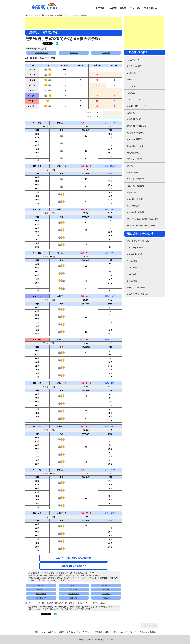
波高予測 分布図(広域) (137, 126)
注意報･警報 (132, 172)
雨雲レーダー (41, 594)
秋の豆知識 (132, 274)
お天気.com (44, 8)
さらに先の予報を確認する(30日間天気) (74, 558)
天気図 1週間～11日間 (137, 106)
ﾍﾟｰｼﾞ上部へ (151, 626)
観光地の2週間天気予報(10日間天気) (64, 15)
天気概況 (131, 93)
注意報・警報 (74, 594)
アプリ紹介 (135, 8)
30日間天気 (106, 585)
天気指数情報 (133, 153)
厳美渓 (84, 15)
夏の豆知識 (132, 267)
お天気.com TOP (39, 632)
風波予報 (106, 590)
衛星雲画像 (132, 192)
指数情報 (74, 598)
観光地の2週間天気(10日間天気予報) (61, 603)
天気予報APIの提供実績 (137, 294)
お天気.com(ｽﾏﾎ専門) (56, 632)
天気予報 (100, 8)
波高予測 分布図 (134, 119)
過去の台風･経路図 (135, 212)
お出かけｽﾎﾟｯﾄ (84, 603)
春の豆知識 (132, 261)
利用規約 (108, 632)
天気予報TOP (42, 15)
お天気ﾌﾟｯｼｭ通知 (134, 66)
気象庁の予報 (41, 598)
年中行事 (112, 8)
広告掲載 (98, 632)
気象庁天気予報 (134, 99)
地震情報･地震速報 (135, 186)
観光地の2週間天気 (135, 139)
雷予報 (130, 166)
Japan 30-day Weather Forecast (141, 226)
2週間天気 (74, 53)
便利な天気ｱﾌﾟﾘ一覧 (136, 287)
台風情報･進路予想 (135, 179)
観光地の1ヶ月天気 (135, 146)
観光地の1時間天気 (135, 133)
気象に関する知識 (135, 247)
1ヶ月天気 (106, 53)
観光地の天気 (41, 590)
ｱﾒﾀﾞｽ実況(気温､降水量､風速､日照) (143, 219)
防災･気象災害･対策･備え (138, 241)
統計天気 (106, 598)
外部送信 (144, 632)
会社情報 (153, 632)
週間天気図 (74, 590)
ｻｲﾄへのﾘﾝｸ (118, 632)
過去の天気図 (133, 206)
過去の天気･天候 (134, 254)
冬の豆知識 (132, 281)
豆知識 (123, 8)
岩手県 (95, 603)
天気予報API (150, 8)
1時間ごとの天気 (41, 53)
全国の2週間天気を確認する (74, 566)
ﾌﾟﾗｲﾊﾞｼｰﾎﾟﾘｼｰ (131, 632)
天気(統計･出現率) (135, 199)
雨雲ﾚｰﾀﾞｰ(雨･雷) (135, 159)
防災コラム (106, 594)
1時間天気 (41, 585)
